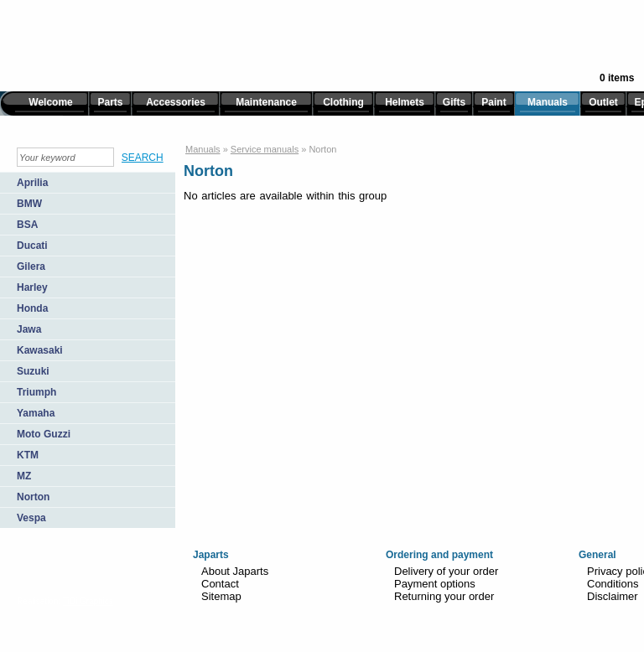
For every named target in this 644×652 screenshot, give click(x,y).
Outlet (603, 102)
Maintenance (266, 102)
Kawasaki (40, 350)
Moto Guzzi (44, 434)
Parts (110, 102)
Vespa (31, 518)
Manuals (548, 102)
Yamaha (36, 413)
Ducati (32, 246)
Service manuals (265, 149)
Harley (32, 287)
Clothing (343, 102)
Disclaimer (613, 596)
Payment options (435, 584)
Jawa (29, 329)
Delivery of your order (446, 571)
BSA (27, 225)
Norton (33, 497)
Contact (220, 584)
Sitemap (221, 596)
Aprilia (32, 183)
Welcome (50, 102)
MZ (24, 476)
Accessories (176, 102)
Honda (32, 308)
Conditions (613, 584)
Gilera (31, 266)
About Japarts (235, 571)
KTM (28, 455)
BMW (29, 204)
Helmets (405, 102)
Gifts (454, 102)
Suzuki (33, 371)
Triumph (36, 392)
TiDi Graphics (88, 601)
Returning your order (444, 596)
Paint (493, 102)
